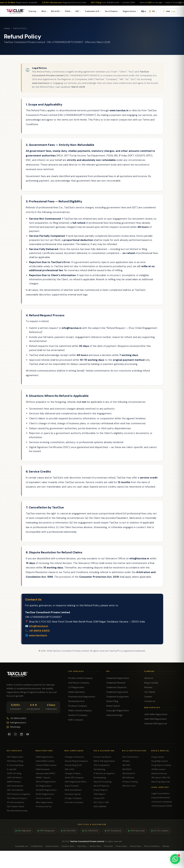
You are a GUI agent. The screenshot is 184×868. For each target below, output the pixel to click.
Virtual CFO (99, 798)
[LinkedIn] (21, 734)
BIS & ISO (55, 11)
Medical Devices (159, 773)
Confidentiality (37, 846)
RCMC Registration (45, 794)
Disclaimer (109, 846)
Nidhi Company (76, 720)
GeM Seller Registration (156, 714)
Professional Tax (44, 806)
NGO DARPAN (100, 806)
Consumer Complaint (162, 802)
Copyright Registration (118, 711)
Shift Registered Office (76, 782)
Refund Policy (136, 846)
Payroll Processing (102, 782)
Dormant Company (74, 802)
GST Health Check (15, 806)
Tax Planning (99, 769)
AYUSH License (158, 769)
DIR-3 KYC (70, 769)
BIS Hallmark (128, 778)
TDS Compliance (102, 765)
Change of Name (73, 773)
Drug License (158, 757)
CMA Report (99, 794)
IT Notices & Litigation (104, 773)
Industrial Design (114, 715)
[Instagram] (15, 734)
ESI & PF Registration (46, 782)
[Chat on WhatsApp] (175, 859)
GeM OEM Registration (155, 719)
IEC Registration (44, 786)
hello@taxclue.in (16, 723)
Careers (148, 697)
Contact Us (150, 701)
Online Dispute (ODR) (162, 806)
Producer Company (78, 706)
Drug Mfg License (160, 761)
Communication (52, 846)
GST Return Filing (15, 761)
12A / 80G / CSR (101, 802)
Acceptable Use (22, 846)
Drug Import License (161, 765)
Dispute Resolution (161, 798)
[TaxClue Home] (15, 11)
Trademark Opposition (117, 692)
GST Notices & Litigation (19, 794)
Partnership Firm (76, 701)
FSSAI (67, 11)
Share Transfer (72, 786)
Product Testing (130, 782)
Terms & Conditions (152, 846)
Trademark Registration (118, 678)
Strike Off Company (74, 778)
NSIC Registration (44, 802)
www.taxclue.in (38, 639)
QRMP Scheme (14, 782)
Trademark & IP (92, 11)
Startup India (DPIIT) (45, 773)
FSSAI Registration (45, 757)
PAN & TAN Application (104, 761)
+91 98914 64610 (39, 634)
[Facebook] (9, 734)
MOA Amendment (73, 790)
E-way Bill (12, 769)
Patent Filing (112, 701)
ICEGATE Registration (46, 790)
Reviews (148, 687)
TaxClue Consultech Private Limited (87, 841)
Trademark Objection (116, 687)
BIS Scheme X (129, 773)
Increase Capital (73, 794)
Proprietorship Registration (82, 697)
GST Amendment (15, 786)
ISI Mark (126, 761)
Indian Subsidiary (77, 692)
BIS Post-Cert (129, 786)
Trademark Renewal (116, 683)
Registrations (129, 11)
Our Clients (150, 692)
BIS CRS (126, 765)
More (144, 11)
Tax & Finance (111, 11)
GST (77, 11)
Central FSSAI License (46, 765)
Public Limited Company (80, 711)
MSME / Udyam (43, 778)
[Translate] (153, 11)
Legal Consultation (160, 793)
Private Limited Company (81, 678)
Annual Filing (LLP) (73, 765)
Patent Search (113, 706)
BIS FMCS (127, 769)
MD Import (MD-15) (161, 778)
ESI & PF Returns (101, 786)
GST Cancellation (15, 790)
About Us (149, 678)
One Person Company (79, 683)
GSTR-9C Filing (14, 773)
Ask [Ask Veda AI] (169, 11)
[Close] (180, 3)
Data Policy (82, 846)
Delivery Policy (95, 846)
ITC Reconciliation (16, 802)
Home (7, 28)
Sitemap (166, 846)
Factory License (43, 798)
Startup (32, 11)
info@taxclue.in (39, 629)
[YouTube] (28, 734)
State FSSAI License (45, 761)
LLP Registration (76, 687)
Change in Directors (74, 757)
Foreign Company (73, 798)
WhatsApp (14, 727)
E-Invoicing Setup (15, 765)
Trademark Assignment (117, 697)
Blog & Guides (151, 683)
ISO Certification (130, 757)
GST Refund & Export (17, 798)
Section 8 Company (78, 715)
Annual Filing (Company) (76, 761)
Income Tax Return (102, 757)
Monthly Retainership (17, 811)
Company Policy (68, 846)
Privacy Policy (122, 846)
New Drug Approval (161, 782)
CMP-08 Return (14, 778)
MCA (44, 11)
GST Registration (15, 757)
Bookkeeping (100, 778)
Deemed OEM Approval (156, 724)
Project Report (101, 790)
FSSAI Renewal (43, 769)
